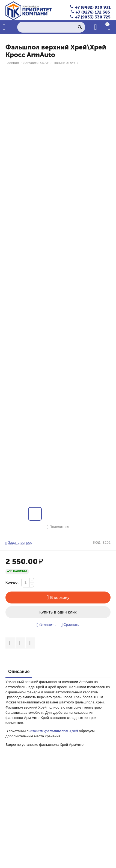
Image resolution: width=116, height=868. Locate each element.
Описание (19, 672)
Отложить (46, 625)
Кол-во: (12, 582)
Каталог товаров (4, 27)
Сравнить (70, 625)
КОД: (97, 542)
